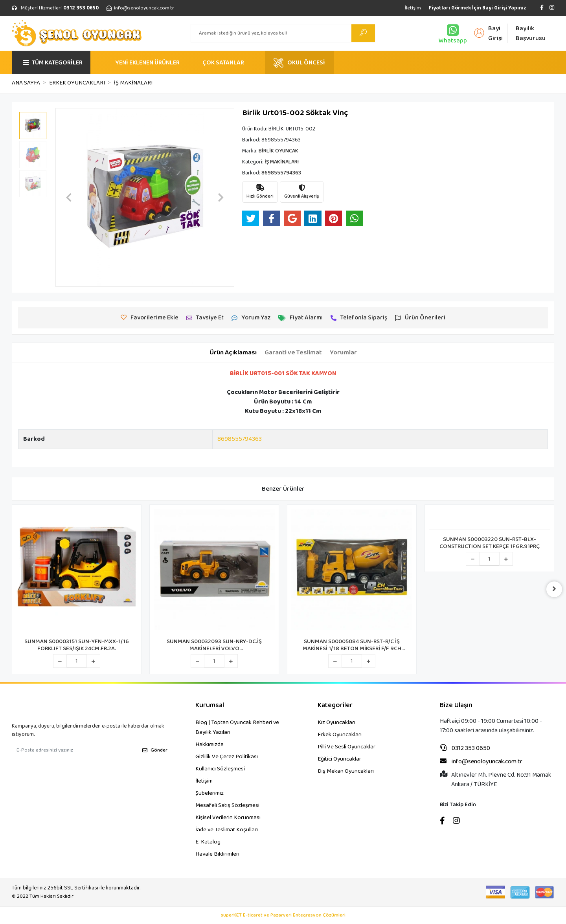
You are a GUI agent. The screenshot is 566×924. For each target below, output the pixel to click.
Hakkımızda (209, 744)
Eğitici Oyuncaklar (339, 759)
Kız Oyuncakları (336, 722)
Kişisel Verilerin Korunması (228, 818)
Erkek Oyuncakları (340, 735)
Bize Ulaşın (456, 705)
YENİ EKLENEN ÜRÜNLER (147, 63)
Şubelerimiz (209, 793)
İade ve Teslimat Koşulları (227, 830)
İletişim (413, 8)
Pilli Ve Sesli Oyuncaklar (346, 747)
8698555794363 (240, 439)
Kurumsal (210, 705)
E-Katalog (208, 842)
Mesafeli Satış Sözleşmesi (227, 805)
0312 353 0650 (465, 748)
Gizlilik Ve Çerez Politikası (227, 757)
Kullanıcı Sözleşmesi (220, 769)
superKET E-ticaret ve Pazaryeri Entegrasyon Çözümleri (283, 915)
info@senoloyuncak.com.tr (481, 762)
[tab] (233, 353)
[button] (69, 197)
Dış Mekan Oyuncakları (346, 771)
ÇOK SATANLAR (223, 63)
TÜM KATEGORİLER (53, 63)
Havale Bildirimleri (217, 854)
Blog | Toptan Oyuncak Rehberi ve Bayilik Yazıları (237, 727)
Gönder (155, 750)
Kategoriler (335, 705)
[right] (554, 589)
